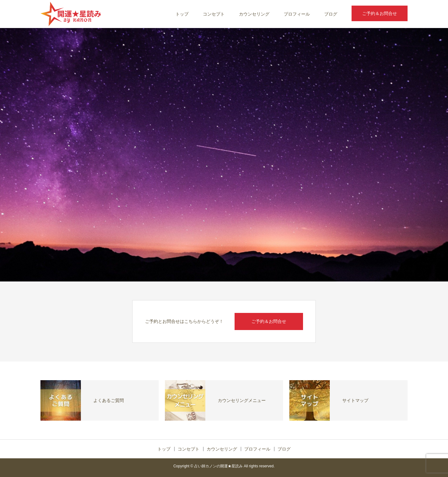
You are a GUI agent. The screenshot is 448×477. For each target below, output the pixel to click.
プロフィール (297, 14)
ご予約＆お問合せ (380, 13)
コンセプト (214, 14)
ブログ (331, 14)
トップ (182, 14)
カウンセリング (254, 14)
